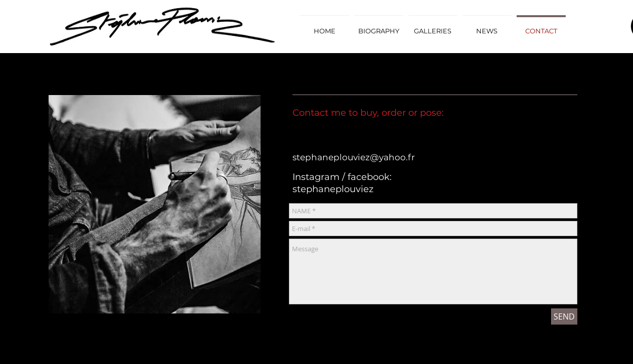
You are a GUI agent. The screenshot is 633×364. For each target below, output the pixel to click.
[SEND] (564, 316)
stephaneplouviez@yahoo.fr (354, 157)
